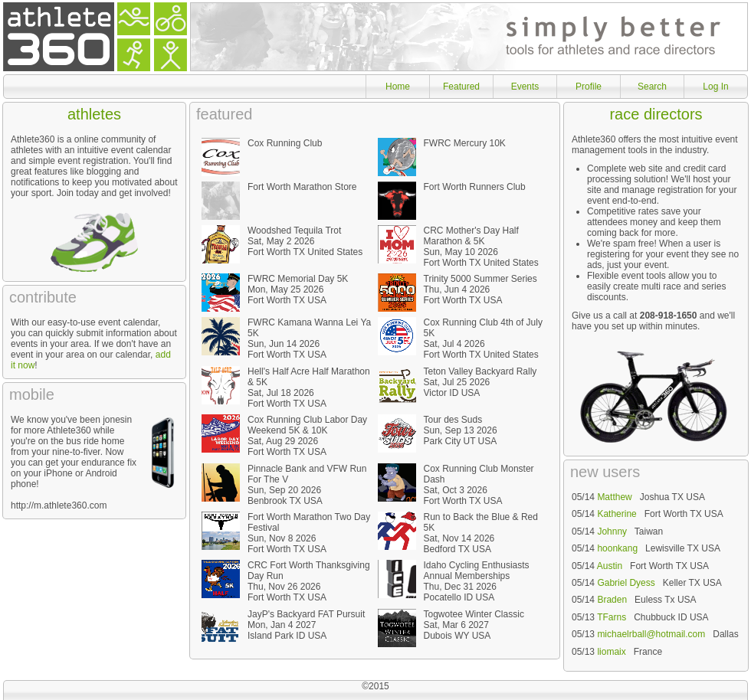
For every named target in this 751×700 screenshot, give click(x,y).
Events (525, 87)
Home (398, 87)
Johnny (612, 532)
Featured (461, 87)
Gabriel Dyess (626, 583)
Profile (589, 87)
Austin (610, 566)
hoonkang (617, 548)
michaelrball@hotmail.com (651, 634)
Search (652, 87)
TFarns (612, 617)
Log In (715, 87)
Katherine (617, 514)
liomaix (611, 652)
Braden (612, 600)
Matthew (614, 497)
